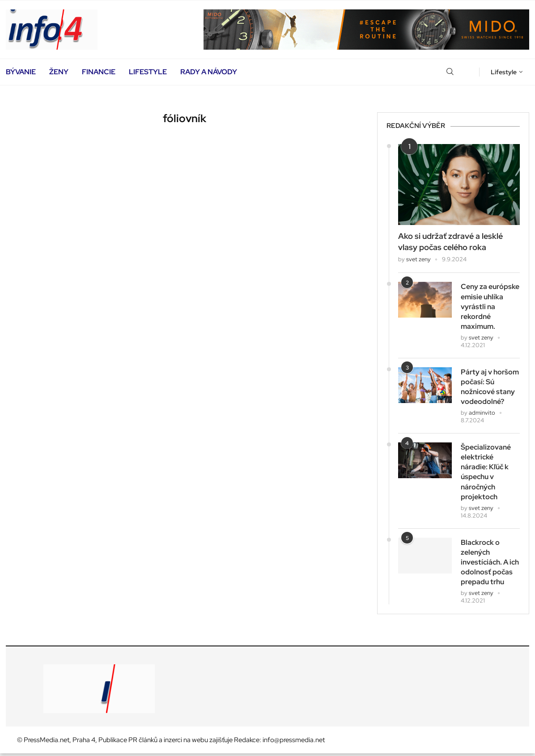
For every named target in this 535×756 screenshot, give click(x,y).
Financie (99, 72)
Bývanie (21, 72)
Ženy (59, 72)
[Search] (450, 72)
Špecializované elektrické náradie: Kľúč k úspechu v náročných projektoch (486, 473)
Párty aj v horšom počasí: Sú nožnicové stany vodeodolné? (490, 387)
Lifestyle (148, 72)
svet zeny (418, 259)
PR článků (143, 743)
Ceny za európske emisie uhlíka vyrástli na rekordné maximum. (490, 307)
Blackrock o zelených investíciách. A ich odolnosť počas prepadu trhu (490, 564)
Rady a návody (209, 72)
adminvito (482, 414)
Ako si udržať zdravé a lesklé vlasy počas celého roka (450, 242)
